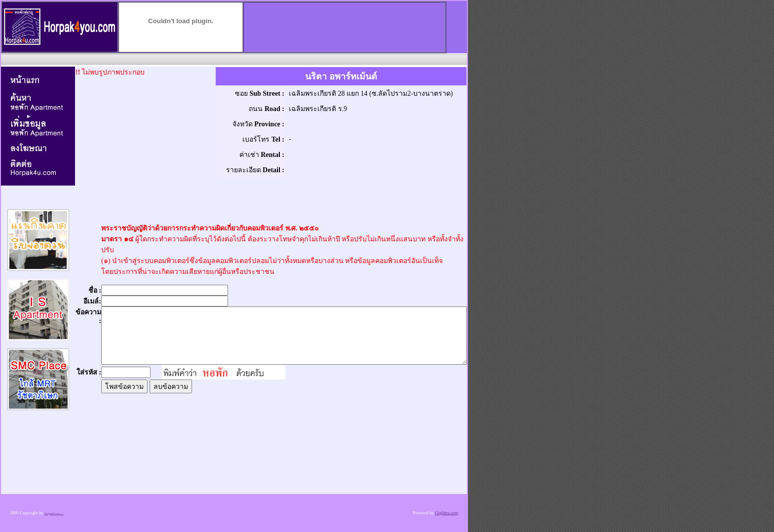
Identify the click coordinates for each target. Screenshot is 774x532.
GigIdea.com (446, 513)
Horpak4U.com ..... (54, 513)
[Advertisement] (233, 59)
